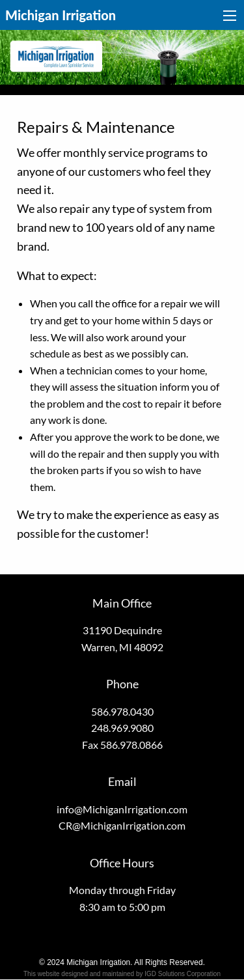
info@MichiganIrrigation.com (122, 809)
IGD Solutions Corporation (183, 974)
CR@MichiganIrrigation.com (122, 825)
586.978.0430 (122, 711)
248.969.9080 (122, 728)
